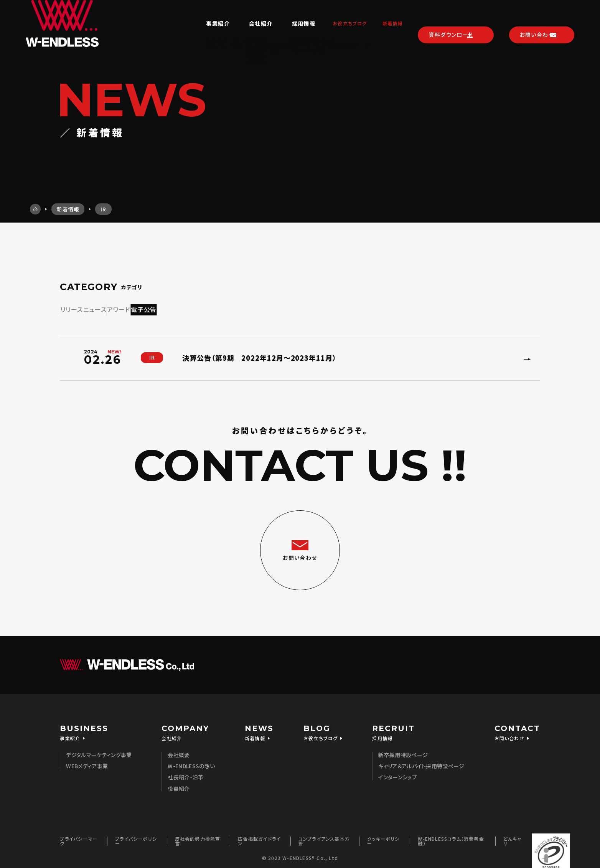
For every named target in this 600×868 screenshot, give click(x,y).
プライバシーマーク (79, 837)
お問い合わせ (537, 14)
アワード (188, 308)
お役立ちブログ (336, 14)
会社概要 (179, 751)
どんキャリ (513, 837)
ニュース (136, 308)
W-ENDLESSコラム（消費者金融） (451, 837)
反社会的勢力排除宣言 (198, 837)
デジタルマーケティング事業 (99, 751)
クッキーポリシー (383, 837)
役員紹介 (179, 785)
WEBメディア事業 (87, 762)
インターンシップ (398, 773)
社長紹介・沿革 (185, 773)
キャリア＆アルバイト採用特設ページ (421, 762)
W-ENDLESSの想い (191, 762)
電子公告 (240, 308)
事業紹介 (199, 14)
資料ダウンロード (449, 14)
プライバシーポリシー (136, 837)
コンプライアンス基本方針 (324, 837)
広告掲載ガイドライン (259, 837)
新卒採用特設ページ (403, 751)
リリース (85, 308)
